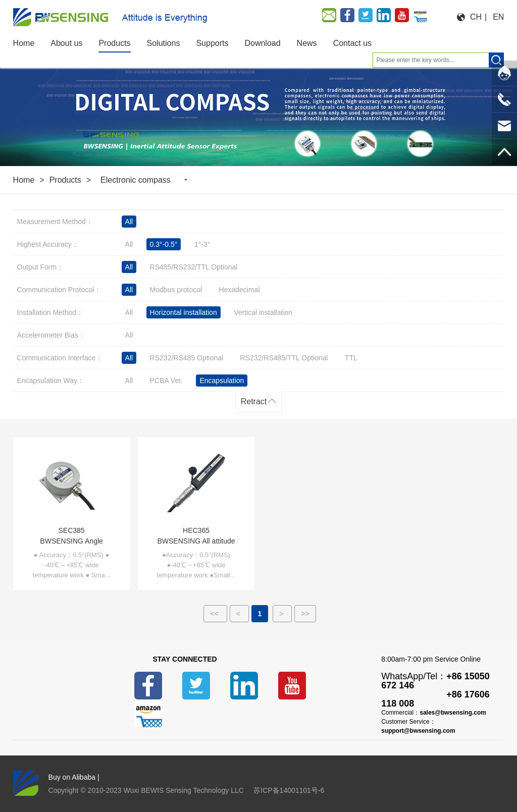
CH (476, 17)
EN (498, 17)
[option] (258, 112)
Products (65, 180)
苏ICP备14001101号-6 (289, 790)
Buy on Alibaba (72, 777)
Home (24, 180)
